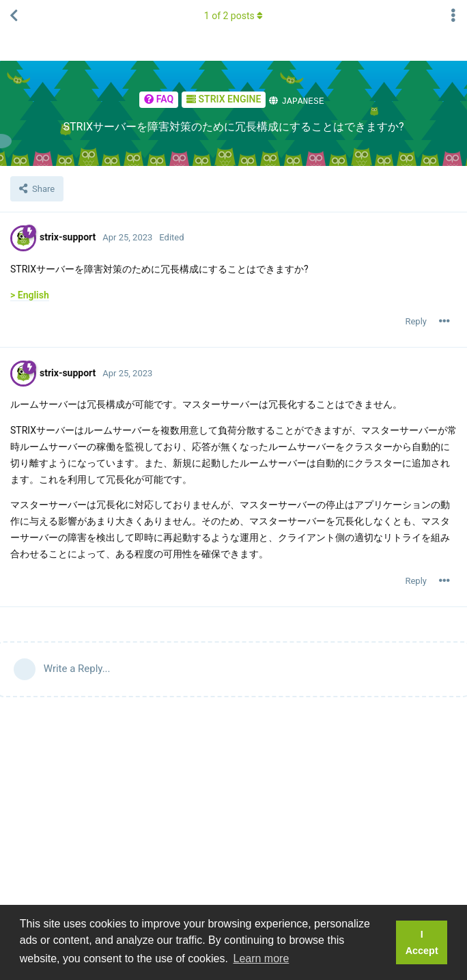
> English (30, 294)
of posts (233, 16)
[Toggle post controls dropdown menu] (444, 321)
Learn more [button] (261, 958)
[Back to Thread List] (14, 16)
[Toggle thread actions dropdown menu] (453, 16)
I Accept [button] (422, 942)
